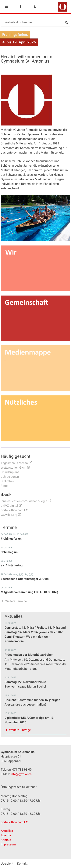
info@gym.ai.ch (21, 774)
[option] (36, 218)
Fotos (5, 486)
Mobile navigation (7, 7)
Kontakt (6, 840)
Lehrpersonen (10, 477)
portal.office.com (12, 510)
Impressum (8, 844)
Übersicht (7, 864)
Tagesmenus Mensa (14, 463)
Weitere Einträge (20, 730)
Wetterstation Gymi (14, 468)
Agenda (6, 835)
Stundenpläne (10, 472)
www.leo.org (9, 515)
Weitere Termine (16, 601)
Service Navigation (21, 7)
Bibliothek (7, 481)
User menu (35, 7)
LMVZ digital (9, 506)
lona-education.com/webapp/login (24, 501)
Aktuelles (7, 831)
